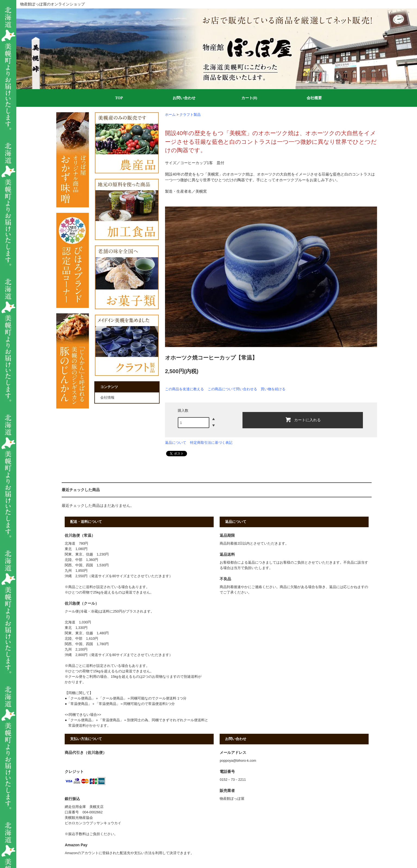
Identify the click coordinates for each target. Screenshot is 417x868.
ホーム (170, 115)
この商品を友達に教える (184, 389)
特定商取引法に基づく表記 (211, 443)
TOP (119, 98)
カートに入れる (303, 420)
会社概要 (314, 98)
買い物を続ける (273, 389)
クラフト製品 (190, 115)
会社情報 (107, 398)
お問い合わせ (184, 98)
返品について (176, 443)
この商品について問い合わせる (232, 389)
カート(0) (249, 98)
